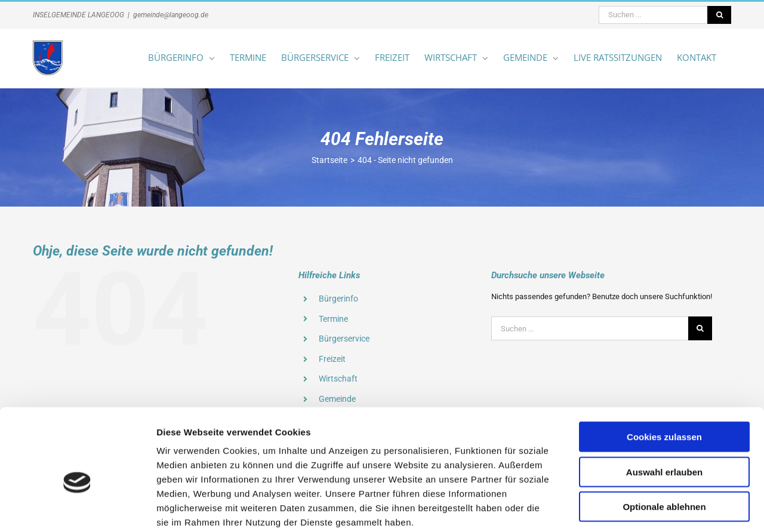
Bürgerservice (344, 339)
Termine (333, 319)
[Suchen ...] (653, 15)
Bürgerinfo (338, 299)
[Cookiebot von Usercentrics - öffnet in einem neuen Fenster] (77, 509)
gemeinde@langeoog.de (171, 15)
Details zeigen (635, 508)
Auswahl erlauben (664, 410)
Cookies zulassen (664, 375)
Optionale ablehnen (664, 445)
